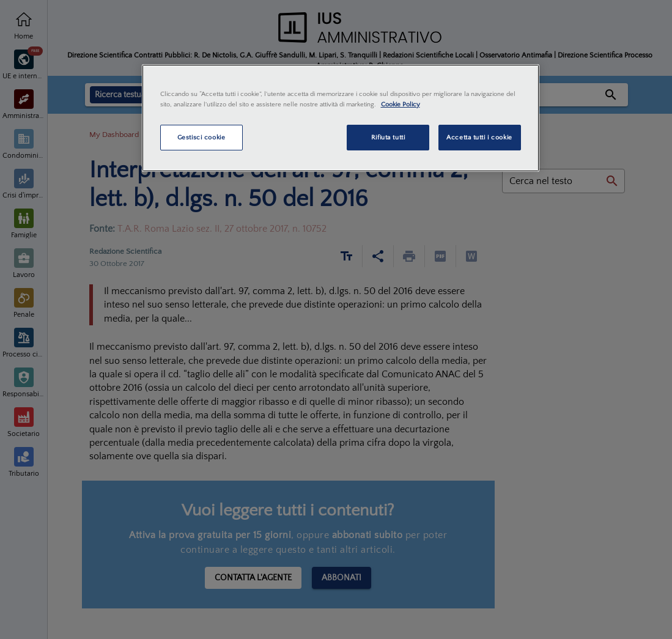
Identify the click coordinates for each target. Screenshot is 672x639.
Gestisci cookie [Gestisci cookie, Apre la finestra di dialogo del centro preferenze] (201, 137)
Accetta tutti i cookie (479, 137)
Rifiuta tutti (388, 137)
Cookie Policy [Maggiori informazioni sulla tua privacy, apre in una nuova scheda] (401, 104)
